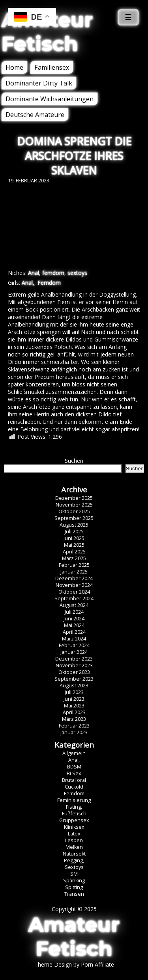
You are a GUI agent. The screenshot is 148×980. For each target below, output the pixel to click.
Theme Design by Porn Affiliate (74, 964)
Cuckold (74, 787)
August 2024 (74, 605)
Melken (74, 847)
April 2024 (74, 632)
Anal (34, 273)
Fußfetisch (74, 814)
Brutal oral (74, 780)
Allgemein (74, 753)
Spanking (74, 881)
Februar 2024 (74, 645)
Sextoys (74, 867)
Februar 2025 (74, 565)
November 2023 (74, 665)
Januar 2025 (74, 572)
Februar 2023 (74, 726)
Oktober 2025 (74, 511)
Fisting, (74, 807)
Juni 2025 (74, 538)
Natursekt (74, 854)
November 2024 (74, 585)
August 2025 (74, 525)
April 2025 (74, 552)
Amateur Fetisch (47, 32)
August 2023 (74, 686)
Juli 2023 (74, 692)
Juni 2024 (74, 619)
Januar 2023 (74, 732)
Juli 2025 (74, 532)
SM (74, 874)
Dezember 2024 (74, 578)
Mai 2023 (74, 706)
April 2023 (74, 712)
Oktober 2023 (74, 672)
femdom (53, 273)
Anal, (28, 283)
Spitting (74, 887)
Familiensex (52, 67)
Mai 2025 (74, 545)
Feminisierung (74, 800)
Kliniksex (74, 827)
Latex (74, 834)
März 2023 (74, 719)
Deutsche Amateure (35, 115)
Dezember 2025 (74, 498)
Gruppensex (74, 820)
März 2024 (74, 639)
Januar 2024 (74, 652)
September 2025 (74, 518)
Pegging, (74, 860)
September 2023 (74, 679)
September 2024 (74, 599)
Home (14, 67)
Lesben (74, 840)
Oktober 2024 (74, 592)
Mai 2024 (74, 625)
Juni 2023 (74, 699)
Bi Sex (74, 773)
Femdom (49, 283)
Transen (74, 894)
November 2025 (74, 505)
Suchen (74, 461)
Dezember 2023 (74, 659)
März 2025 (74, 558)
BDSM (74, 767)
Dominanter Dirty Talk (39, 83)
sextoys (77, 273)
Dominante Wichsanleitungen (50, 99)
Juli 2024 (74, 612)
